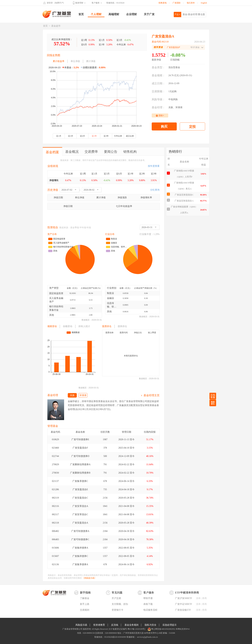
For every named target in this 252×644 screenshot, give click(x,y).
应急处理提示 (170, 625)
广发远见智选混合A (184, 201)
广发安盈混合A (80, 523)
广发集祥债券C (80, 556)
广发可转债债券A (80, 531)
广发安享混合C (80, 514)
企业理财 (132, 14)
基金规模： (158, 75)
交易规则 (85, 610)
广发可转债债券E (80, 439)
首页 (81, 14)
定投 (192, 127)
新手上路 (85, 604)
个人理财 (96, 14)
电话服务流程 (150, 610)
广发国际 (177, 3)
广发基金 (57, 14)
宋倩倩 (179, 107)
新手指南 (85, 593)
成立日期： (158, 83)
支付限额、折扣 (120, 604)
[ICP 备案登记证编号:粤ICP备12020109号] (127, 629)
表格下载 (148, 604)
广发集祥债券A (80, 548)
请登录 (50, 3)
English (204, 3)
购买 (164, 126)
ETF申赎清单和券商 (187, 593)
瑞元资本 (191, 3)
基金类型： (158, 67)
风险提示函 (81, 625)
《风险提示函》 (89, 578)
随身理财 (79, 3)
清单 (198, 598)
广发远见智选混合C (184, 195)
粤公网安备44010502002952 (163, 629)
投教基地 (163, 3)
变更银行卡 (117, 610)
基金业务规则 (132, 625)
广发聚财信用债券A (80, 464)
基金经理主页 (152, 395)
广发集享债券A (80, 564)
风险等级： (158, 99)
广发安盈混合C (80, 498)
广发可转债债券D (80, 456)
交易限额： (158, 91)
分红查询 (155, 190)
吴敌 (171, 107)
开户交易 (116, 598)
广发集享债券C (80, 481)
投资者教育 (99, 625)
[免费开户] (59, 3)
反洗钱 (115, 625)
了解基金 (85, 598)
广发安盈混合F (80, 448)
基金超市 (56, 26)
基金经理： (158, 107)
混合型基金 (174, 67)
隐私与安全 (151, 625)
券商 (204, 598)
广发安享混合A (80, 506)
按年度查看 (154, 166)
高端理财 (114, 14)
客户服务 (96, 3)
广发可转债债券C (80, 539)
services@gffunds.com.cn (147, 637)
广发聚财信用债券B (80, 473)
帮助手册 (148, 598)
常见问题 (117, 593)
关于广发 (149, 14)
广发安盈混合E (80, 489)
